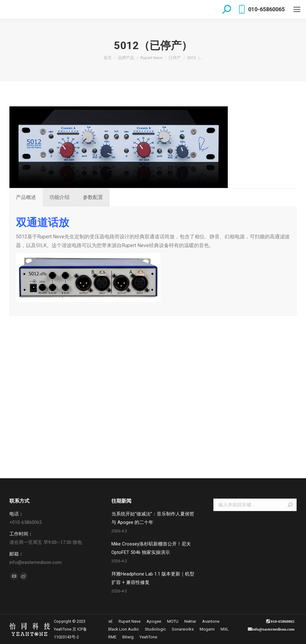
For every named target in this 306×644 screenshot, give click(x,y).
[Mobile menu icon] (297, 9)
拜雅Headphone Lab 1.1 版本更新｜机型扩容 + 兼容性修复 (153, 578)
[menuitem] (110, 621)
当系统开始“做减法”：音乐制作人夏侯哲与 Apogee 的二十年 (153, 518)
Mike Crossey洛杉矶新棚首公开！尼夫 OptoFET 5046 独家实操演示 (151, 548)
